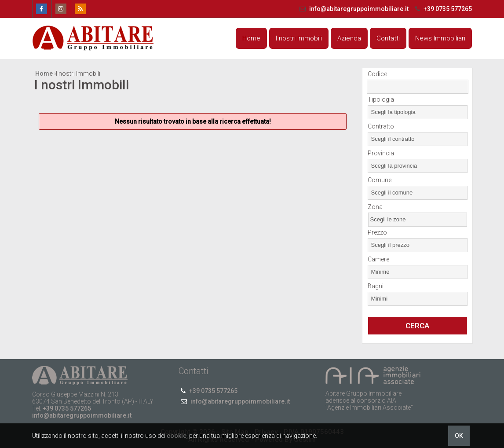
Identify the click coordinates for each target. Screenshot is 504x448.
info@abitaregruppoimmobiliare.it (354, 9)
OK (459, 436)
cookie (177, 436)
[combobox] (418, 112)
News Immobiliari (440, 38)
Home (251, 38)
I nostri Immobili (299, 38)
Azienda (349, 38)
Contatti (388, 38)
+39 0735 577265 (442, 9)
